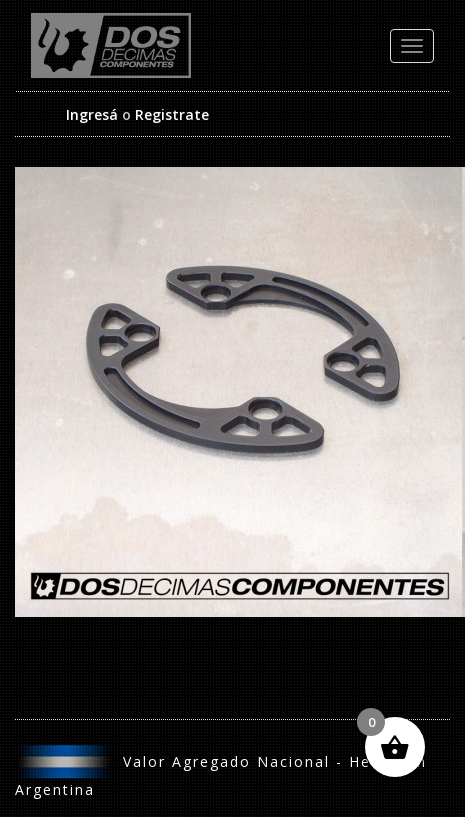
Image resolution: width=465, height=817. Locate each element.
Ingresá (92, 114)
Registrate (172, 114)
